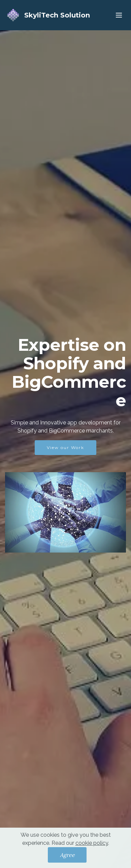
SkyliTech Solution (57, 15)
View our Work (65, 447)
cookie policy (92, 847)
